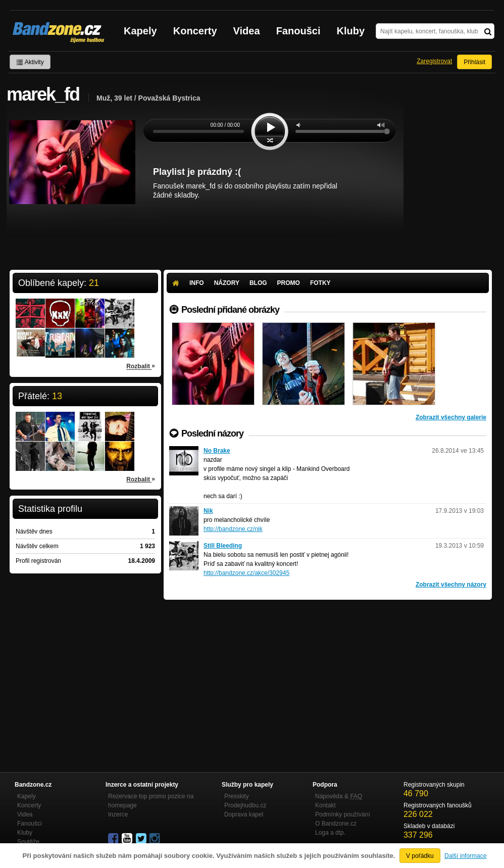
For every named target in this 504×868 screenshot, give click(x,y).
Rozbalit (141, 366)
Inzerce (118, 814)
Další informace (465, 856)
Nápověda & (339, 796)
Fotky (320, 283)
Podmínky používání (343, 814)
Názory (227, 283)
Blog (258, 283)
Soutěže (28, 842)
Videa (247, 31)
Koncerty (195, 31)
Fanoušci (298, 31)
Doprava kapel (244, 814)
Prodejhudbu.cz (245, 805)
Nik (208, 511)
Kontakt (325, 805)
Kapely (140, 31)
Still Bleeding (223, 546)
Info (197, 283)
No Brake (217, 451)
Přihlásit (474, 62)
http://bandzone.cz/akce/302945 (246, 573)
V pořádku (420, 856)
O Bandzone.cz (336, 824)
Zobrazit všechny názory (451, 585)
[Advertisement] (328, 676)
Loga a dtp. (330, 833)
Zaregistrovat (434, 61)
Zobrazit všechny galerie (451, 417)
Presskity (237, 796)
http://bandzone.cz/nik (233, 529)
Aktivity (30, 62)
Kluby (351, 31)
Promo (289, 283)
